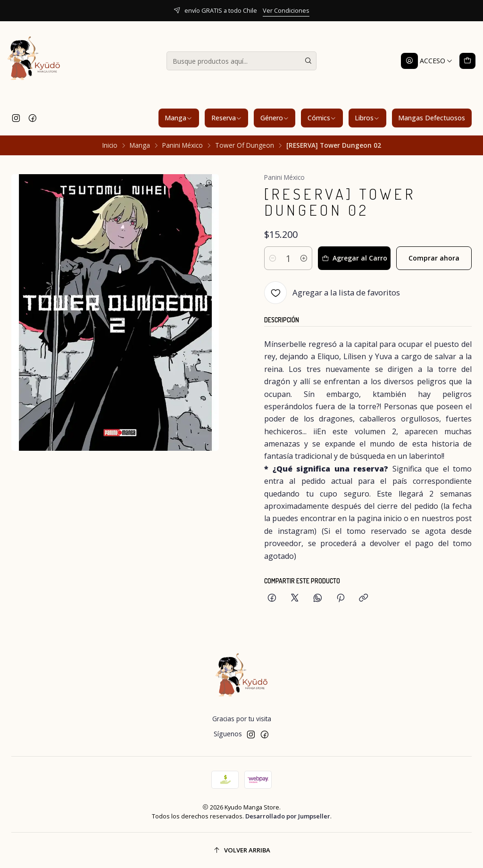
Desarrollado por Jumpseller (288, 816)
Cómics (322, 118)
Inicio (110, 145)
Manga (179, 118)
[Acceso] (427, 61)
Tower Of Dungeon (245, 145)
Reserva (227, 118)
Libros (367, 118)
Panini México (183, 145)
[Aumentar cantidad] (304, 258)
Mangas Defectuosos (432, 118)
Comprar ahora (434, 258)
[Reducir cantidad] (273, 258)
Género (275, 118)
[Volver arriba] (241, 850)
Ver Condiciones (286, 10)
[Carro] (467, 61)
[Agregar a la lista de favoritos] (332, 293)
